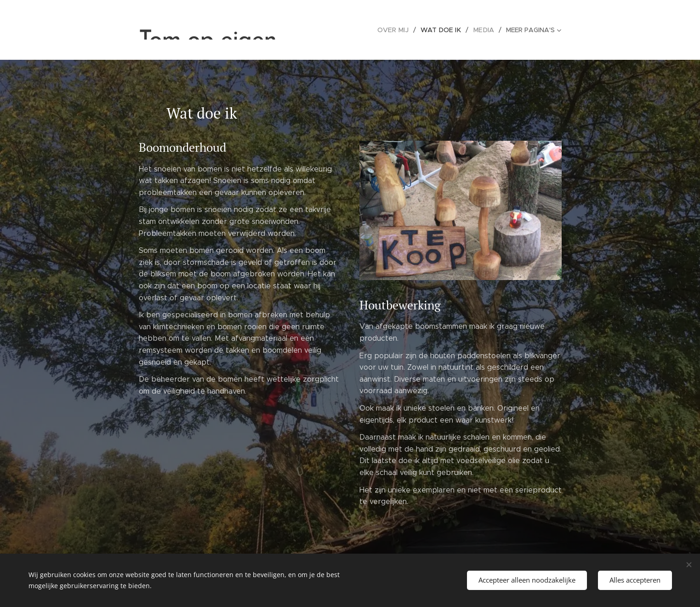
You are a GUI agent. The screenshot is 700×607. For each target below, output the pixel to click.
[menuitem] (399, 30)
